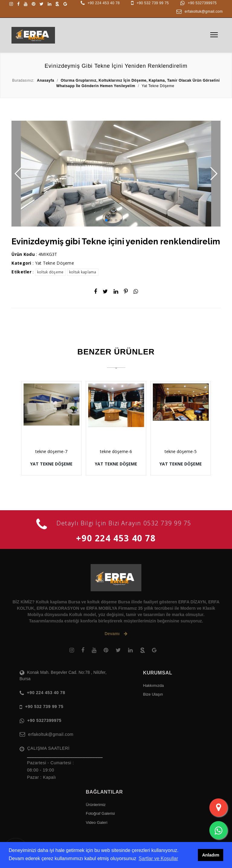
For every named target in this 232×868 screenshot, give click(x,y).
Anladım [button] (211, 855)
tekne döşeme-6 (116, 451)
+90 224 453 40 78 (104, 3)
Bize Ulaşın (153, 694)
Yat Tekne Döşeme (55, 263)
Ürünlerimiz (96, 805)
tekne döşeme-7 (51, 451)
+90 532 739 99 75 (153, 3)
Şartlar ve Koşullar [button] (158, 858)
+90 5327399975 (202, 3)
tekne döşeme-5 (181, 451)
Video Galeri (97, 822)
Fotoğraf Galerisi (100, 813)
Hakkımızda (153, 685)
